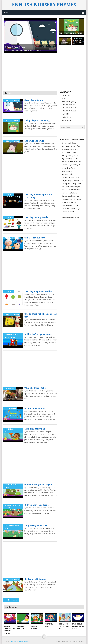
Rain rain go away (68, 171)
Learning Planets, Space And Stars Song (38, 196)
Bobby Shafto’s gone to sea (38, 334)
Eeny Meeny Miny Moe (36, 525)
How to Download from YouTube (70, 641)
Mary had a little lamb (69, 193)
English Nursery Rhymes (44, 5)
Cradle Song (66, 95)
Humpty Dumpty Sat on (70, 156)
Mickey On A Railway (69, 168)
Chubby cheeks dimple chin (71, 184)
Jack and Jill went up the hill (71, 162)
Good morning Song (69, 102)
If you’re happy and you (70, 159)
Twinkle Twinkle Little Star (71, 177)
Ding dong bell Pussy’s (70, 149)
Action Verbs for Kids (35, 408)
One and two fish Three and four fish (41, 315)
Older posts (11, 600)
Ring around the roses (69, 202)
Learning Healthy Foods (36, 217)
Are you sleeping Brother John (72, 180)
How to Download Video (70, 217)
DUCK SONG (66, 120)
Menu (6, 13)
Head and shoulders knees (71, 190)
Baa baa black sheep (69, 143)
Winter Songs (66, 117)
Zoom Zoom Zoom (34, 100)
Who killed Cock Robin (35, 388)
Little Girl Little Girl (34, 141)
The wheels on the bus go (71, 208)
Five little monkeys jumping (71, 187)
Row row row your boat (70, 205)
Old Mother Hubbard (35, 238)
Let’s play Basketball (35, 429)
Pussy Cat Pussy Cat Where (71, 199)
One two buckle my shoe (70, 196)
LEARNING (66, 114)
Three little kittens (68, 212)
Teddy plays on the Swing (37, 120)
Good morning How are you (38, 484)
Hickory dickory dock (69, 152)
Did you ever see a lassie (36, 505)
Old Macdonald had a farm (71, 146)
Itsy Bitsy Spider (67, 174)
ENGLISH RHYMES (68, 105)
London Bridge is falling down (72, 165)
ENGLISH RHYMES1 (69, 108)
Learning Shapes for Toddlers (39, 291)
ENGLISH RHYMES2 (69, 111)
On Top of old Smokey (35, 579)
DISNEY (64, 98)
